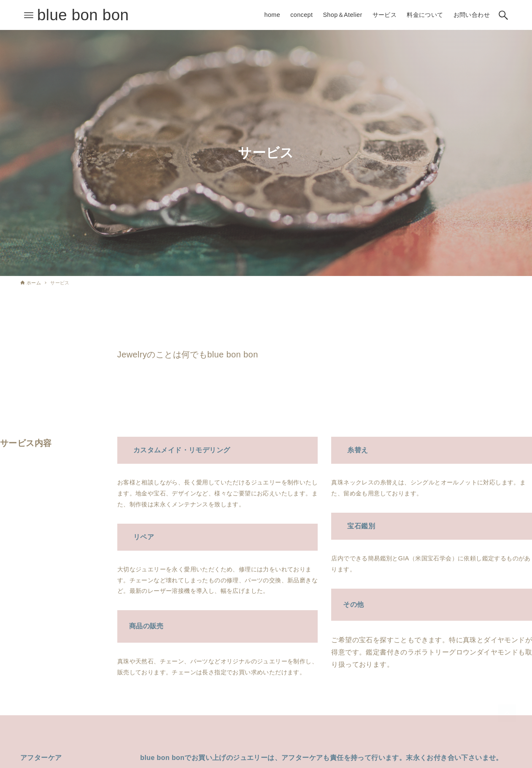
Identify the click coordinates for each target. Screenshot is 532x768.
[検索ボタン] (503, 15)
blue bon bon (83, 15)
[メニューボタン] (29, 15)
